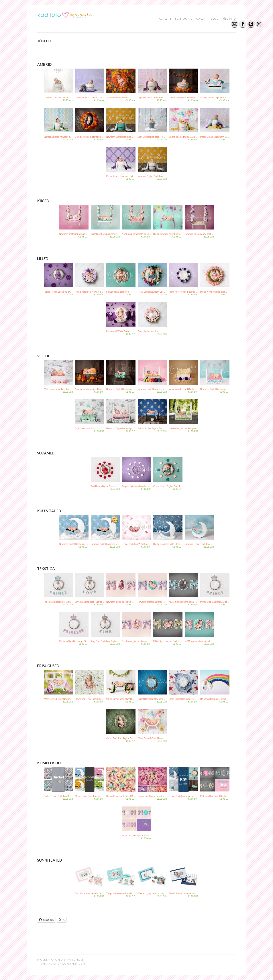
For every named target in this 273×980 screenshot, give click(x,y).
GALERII (202, 19)
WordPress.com (73, 963)
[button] (64, 16)
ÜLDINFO (230, 19)
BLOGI (215, 19)
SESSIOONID (184, 19)
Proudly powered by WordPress (60, 959)
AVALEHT (165, 19)
